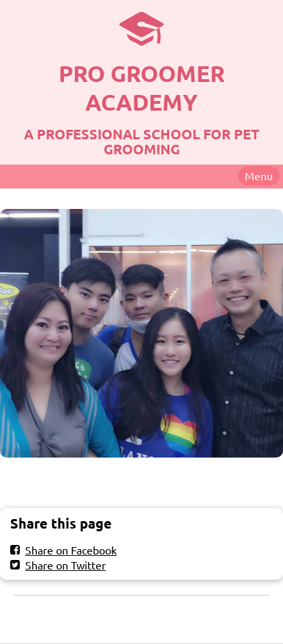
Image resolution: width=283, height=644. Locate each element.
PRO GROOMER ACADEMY (142, 88)
